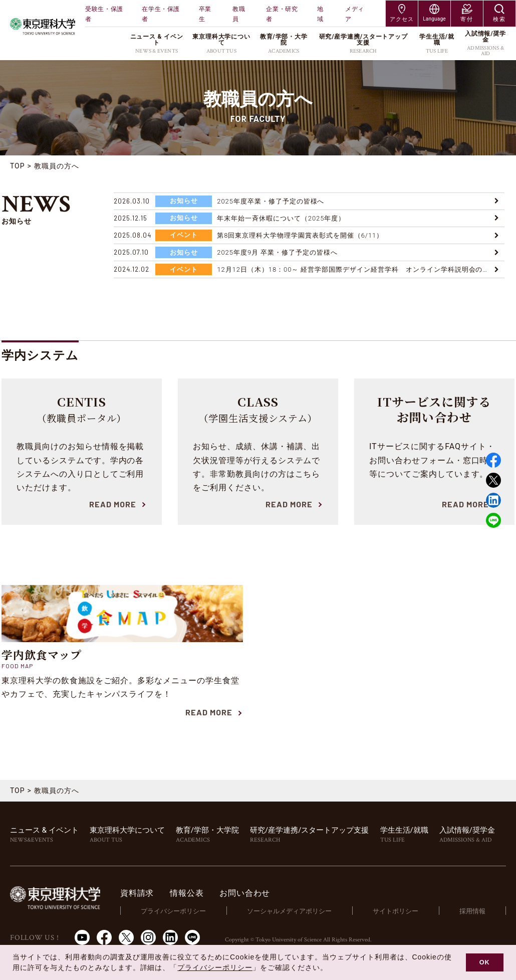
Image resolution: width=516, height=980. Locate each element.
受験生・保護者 (104, 14)
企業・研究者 (282, 14)
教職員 (239, 14)
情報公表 (187, 893)
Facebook (493, 460)
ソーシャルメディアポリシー (289, 911)
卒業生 (205, 14)
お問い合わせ (245, 893)
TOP (18, 166)
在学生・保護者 (161, 14)
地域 (320, 14)
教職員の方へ (57, 166)
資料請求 (137, 893)
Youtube (82, 937)
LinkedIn (170, 937)
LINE (493, 520)
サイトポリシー (396, 911)
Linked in (493, 500)
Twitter (493, 480)
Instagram (148, 937)
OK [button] (485, 962)
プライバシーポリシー (173, 911)
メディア (355, 14)
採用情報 (472, 911)
